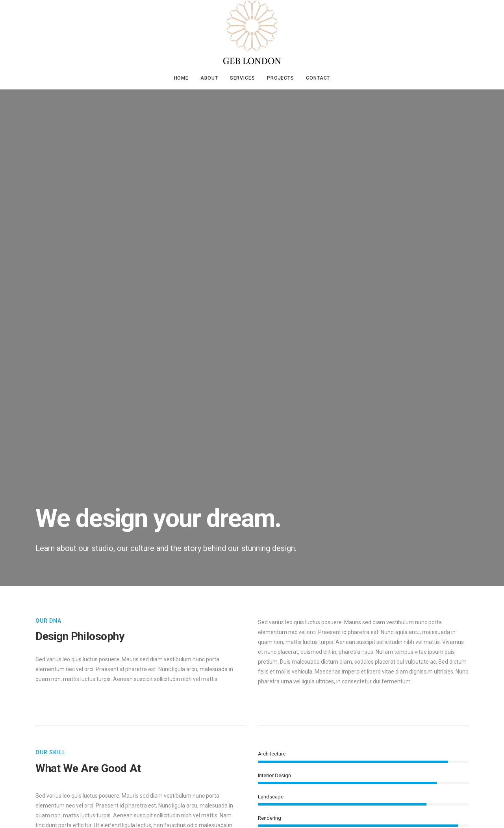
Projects (281, 78)
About (209, 78)
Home (182, 78)
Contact (318, 78)
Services (243, 78)
